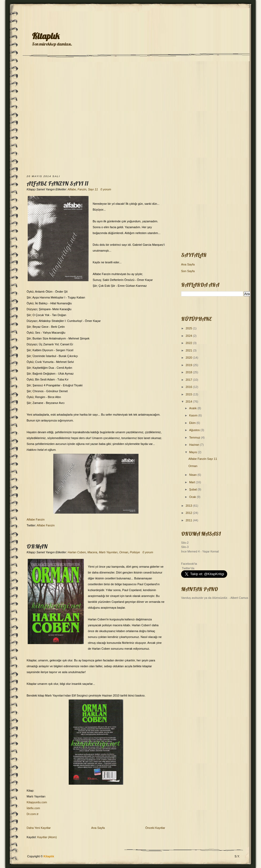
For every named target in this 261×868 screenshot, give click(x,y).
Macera (92, 552)
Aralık (193, 408)
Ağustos (195, 430)
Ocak (193, 497)
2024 (189, 336)
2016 (189, 387)
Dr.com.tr (33, 814)
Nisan (193, 475)
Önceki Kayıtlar (155, 828)
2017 (189, 380)
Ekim (193, 423)
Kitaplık (46, 36)
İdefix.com (33, 808)
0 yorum (106, 189)
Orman (37, 546)
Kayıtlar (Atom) (47, 837)
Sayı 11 (93, 189)
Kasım (194, 415)
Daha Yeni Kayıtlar (39, 828)
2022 (189, 343)
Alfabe (72, 189)
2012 (189, 513)
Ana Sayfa (98, 828)
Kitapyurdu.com (37, 802)
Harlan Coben (77, 552)
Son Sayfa (188, 271)
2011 (189, 520)
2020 (189, 358)
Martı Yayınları (108, 552)
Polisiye (135, 552)
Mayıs (193, 452)
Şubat (193, 489)
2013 (189, 506)
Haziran (195, 445)
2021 (189, 350)
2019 (189, 365)
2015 (189, 394)
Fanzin (82, 189)
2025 (189, 328)
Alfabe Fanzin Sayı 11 (58, 183)
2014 (189, 402)
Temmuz (195, 437)
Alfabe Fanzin (36, 519)
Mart (192, 482)
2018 (189, 372)
